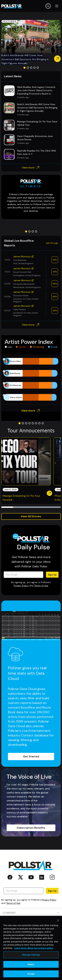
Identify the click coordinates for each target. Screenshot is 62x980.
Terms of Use (41, 586)
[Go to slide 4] (34, 68)
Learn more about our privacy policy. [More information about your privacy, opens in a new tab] (34, 948)
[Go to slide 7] (39, 423)
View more (31, 168)
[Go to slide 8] (43, 423)
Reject (31, 964)
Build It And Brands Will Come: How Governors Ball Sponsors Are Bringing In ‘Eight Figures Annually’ (25, 59)
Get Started (31, 756)
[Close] (58, 920)
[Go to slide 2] (28, 68)
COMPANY (31, 913)
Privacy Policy (21, 586)
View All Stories (31, 516)
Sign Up (52, 575)
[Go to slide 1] (24, 68)
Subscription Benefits (31, 828)
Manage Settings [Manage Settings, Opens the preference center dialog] (31, 955)
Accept (31, 974)
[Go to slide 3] (31, 68)
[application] (31, 379)
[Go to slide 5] (38, 68)
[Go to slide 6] (36, 423)
